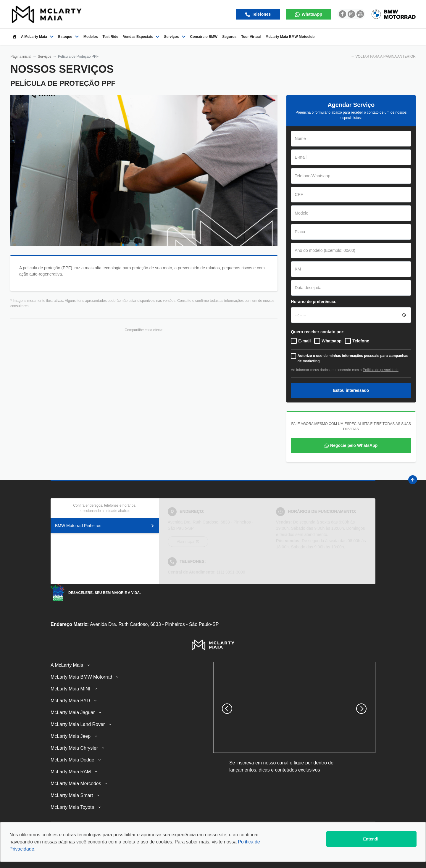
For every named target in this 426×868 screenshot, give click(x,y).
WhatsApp (311, 14)
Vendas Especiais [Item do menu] (141, 37)
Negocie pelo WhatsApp (354, 445)
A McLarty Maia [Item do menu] (37, 37)
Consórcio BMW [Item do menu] (204, 37)
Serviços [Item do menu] (175, 37)
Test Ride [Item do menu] (110, 37)
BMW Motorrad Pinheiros (105, 526)
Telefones (261, 14)
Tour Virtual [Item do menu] (251, 37)
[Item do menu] (14, 37)
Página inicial (21, 57)
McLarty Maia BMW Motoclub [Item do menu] (290, 37)
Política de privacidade (381, 370)
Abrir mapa (186, 542)
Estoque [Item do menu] (68, 37)
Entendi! (371, 839)
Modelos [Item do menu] (91, 37)
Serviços (45, 57)
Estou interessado (351, 390)
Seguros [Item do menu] (229, 37)
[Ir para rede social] (342, 14)
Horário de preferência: (314, 302)
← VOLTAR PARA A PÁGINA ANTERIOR (383, 57)
